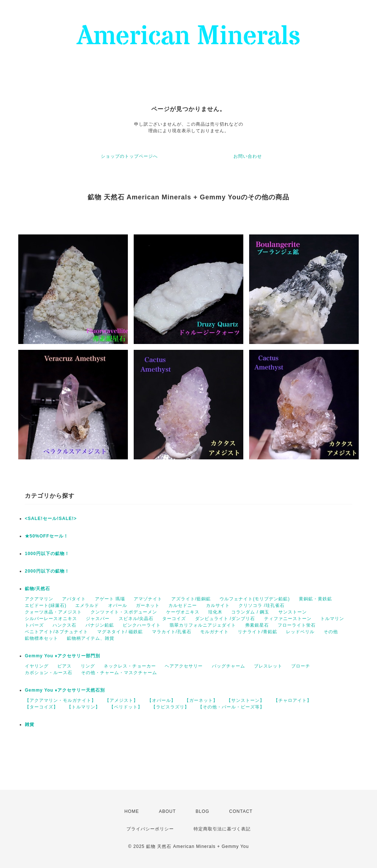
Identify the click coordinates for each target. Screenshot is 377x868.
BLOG (203, 811)
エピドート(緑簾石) (46, 605)
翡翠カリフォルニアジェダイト (203, 625)
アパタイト (74, 599)
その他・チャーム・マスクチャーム (119, 673)
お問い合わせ (248, 156)
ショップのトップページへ (129, 156)
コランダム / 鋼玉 (250, 612)
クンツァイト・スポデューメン (124, 612)
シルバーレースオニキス (51, 619)
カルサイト (218, 605)
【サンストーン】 (245, 700)
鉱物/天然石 (37, 589)
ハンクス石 (64, 625)
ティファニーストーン (288, 619)
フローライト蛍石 (297, 625)
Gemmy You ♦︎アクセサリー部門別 (62, 656)
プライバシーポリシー (150, 829)
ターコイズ (174, 619)
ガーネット (148, 605)
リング (88, 666)
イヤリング (37, 666)
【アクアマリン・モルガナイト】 (60, 700)
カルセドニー (183, 605)
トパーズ (34, 625)
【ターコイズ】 (41, 707)
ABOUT (167, 811)
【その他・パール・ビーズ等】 (231, 707)
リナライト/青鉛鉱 (258, 632)
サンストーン (293, 612)
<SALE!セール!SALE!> (51, 519)
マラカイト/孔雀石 (172, 632)
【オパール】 (161, 700)
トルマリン (332, 619)
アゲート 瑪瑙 (110, 599)
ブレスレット (268, 666)
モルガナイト (214, 632)
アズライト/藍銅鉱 (191, 599)
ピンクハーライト (142, 625)
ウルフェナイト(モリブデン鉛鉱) (255, 599)
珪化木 (215, 612)
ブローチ (301, 666)
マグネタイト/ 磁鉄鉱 (120, 632)
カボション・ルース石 (49, 673)
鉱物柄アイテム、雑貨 (91, 638)
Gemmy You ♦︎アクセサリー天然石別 (65, 690)
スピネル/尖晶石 (136, 619)
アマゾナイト (148, 599)
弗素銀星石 (257, 625)
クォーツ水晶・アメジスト (53, 612)
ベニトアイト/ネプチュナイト (56, 632)
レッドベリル (300, 632)
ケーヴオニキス (183, 612)
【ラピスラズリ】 (170, 707)
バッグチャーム (229, 666)
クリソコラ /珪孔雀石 (262, 605)
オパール (118, 605)
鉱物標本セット (41, 638)
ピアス (64, 666)
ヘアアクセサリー (184, 666)
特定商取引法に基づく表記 (222, 829)
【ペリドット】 (126, 707)
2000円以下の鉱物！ (47, 571)
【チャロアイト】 (293, 700)
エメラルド (87, 605)
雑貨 (30, 724)
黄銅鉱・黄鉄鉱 (315, 599)
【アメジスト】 (121, 700)
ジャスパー (98, 619)
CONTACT (241, 811)
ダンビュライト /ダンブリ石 (225, 619)
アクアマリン (39, 599)
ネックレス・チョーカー (130, 666)
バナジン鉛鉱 (100, 625)
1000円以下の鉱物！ (47, 554)
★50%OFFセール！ (47, 536)
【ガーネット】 (201, 700)
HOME (132, 811)
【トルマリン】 (83, 707)
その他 (331, 632)
